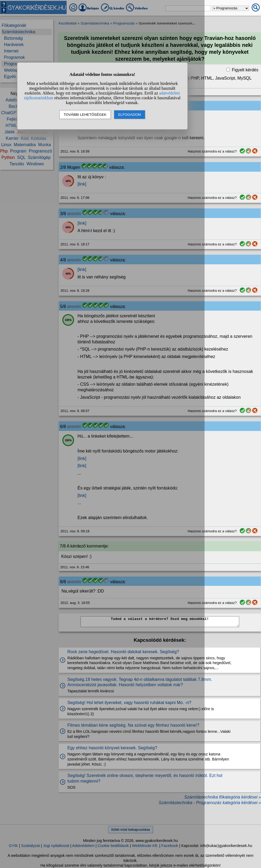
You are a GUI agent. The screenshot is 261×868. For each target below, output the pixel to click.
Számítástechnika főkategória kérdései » (223, 797)
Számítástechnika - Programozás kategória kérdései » (210, 803)
